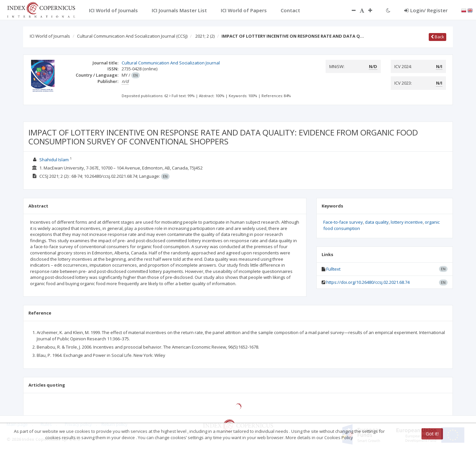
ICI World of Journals (50, 36)
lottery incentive (407, 222)
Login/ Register (426, 10)
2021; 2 (205, 36)
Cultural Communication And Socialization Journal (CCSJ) (132, 36)
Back (437, 37)
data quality (377, 222)
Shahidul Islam (54, 160)
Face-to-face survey (343, 222)
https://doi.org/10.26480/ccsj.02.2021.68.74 (368, 282)
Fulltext (333, 269)
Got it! (432, 434)
